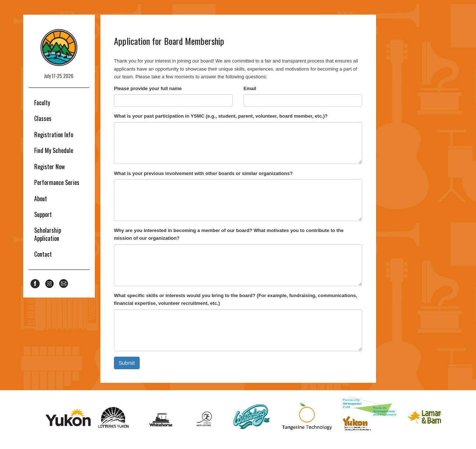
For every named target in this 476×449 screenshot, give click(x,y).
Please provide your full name (148, 88)
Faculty (42, 103)
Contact (43, 254)
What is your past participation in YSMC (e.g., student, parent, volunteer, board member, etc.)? (221, 116)
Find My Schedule (54, 150)
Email (250, 88)
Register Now (49, 167)
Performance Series (57, 182)
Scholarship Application (48, 234)
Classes (43, 118)
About (41, 199)
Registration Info (54, 135)
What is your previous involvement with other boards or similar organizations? (203, 173)
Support (43, 214)
